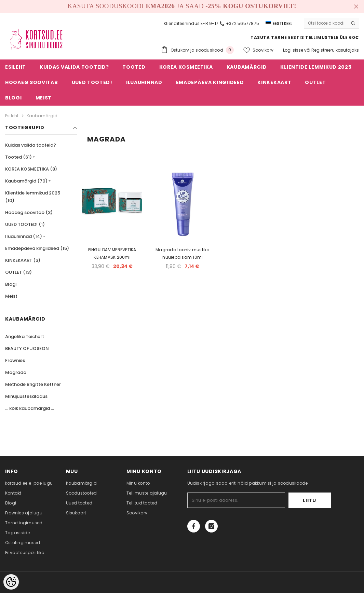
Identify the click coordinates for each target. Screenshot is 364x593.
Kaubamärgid (42, 116)
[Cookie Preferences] (11, 582)
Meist (11, 296)
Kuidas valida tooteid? (31, 145)
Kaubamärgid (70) (26, 181)
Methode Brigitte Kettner (33, 384)
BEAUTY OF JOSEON (27, 348)
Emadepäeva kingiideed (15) (37, 248)
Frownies (15, 360)
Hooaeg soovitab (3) (29, 212)
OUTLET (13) (18, 272)
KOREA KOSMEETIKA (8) (31, 169)
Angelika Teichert (25, 336)
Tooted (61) (18, 157)
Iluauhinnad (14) (24, 236)
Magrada (16, 372)
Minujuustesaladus (26, 396)
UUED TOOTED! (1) (25, 224)
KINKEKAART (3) (23, 260)
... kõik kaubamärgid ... (30, 408)
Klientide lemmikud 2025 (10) (33, 197)
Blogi (11, 284)
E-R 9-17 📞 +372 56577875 (230, 23)
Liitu (309, 500)
